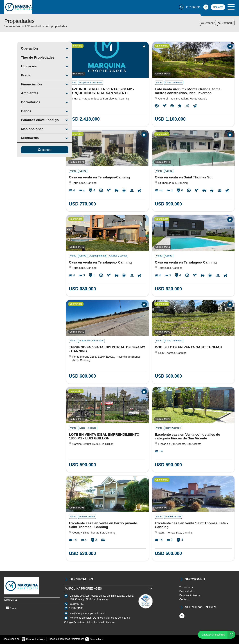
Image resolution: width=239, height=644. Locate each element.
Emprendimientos (190, 596)
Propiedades (187, 592)
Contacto (218, 7)
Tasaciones (186, 588)
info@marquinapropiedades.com (88, 614)
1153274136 (76, 609)
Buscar (32, 150)
